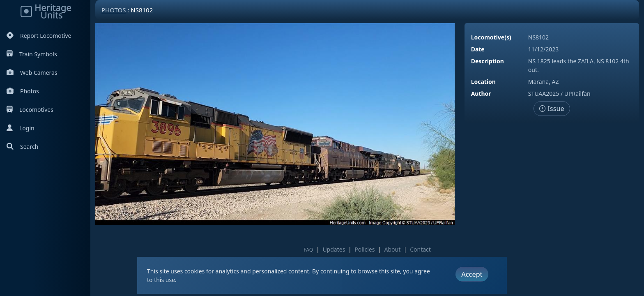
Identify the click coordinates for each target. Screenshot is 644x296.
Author (481, 94)
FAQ (308, 250)
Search (22, 147)
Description (488, 61)
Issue (552, 109)
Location (483, 82)
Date (478, 49)
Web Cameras (32, 73)
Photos (23, 91)
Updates (334, 249)
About (392, 249)
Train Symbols (32, 54)
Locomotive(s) (491, 37)
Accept (472, 274)
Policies (365, 249)
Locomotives (30, 110)
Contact (420, 249)
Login (21, 128)
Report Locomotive (39, 36)
